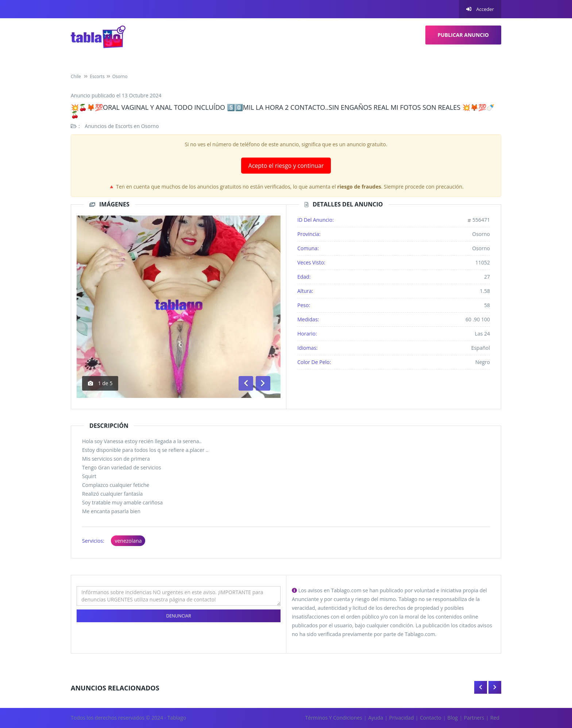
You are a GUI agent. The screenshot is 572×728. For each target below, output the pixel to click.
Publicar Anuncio (463, 35)
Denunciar (178, 616)
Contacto (431, 718)
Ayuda (376, 718)
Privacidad (402, 718)
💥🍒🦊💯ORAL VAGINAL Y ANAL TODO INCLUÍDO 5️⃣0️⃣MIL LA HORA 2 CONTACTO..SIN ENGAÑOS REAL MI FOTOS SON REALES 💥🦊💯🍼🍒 (283, 111)
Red (495, 718)
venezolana (128, 541)
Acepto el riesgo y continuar (286, 166)
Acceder (480, 9)
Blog (453, 718)
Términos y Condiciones (334, 718)
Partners (474, 718)
